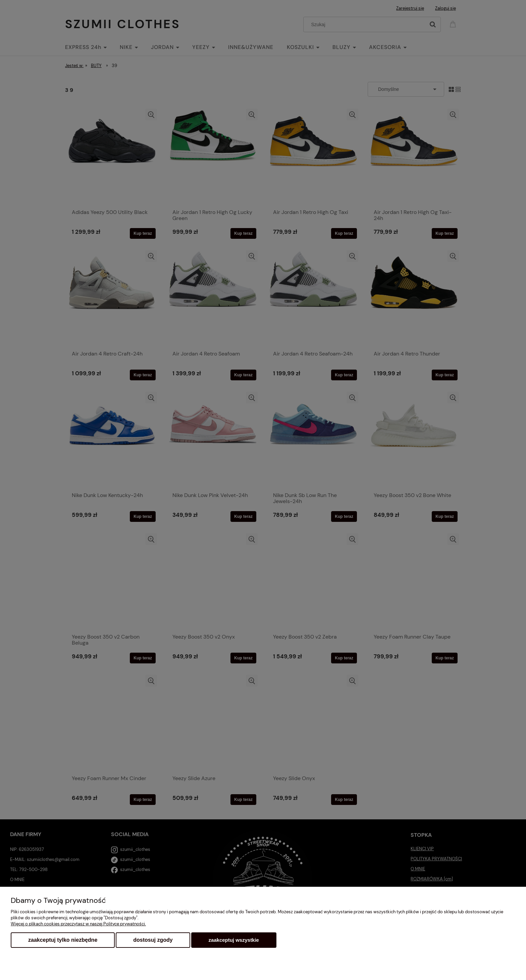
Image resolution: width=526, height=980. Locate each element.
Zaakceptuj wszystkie (234, 940)
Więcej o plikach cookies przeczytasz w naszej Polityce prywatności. (78, 924)
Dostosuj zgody (153, 940)
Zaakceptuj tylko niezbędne (63, 940)
